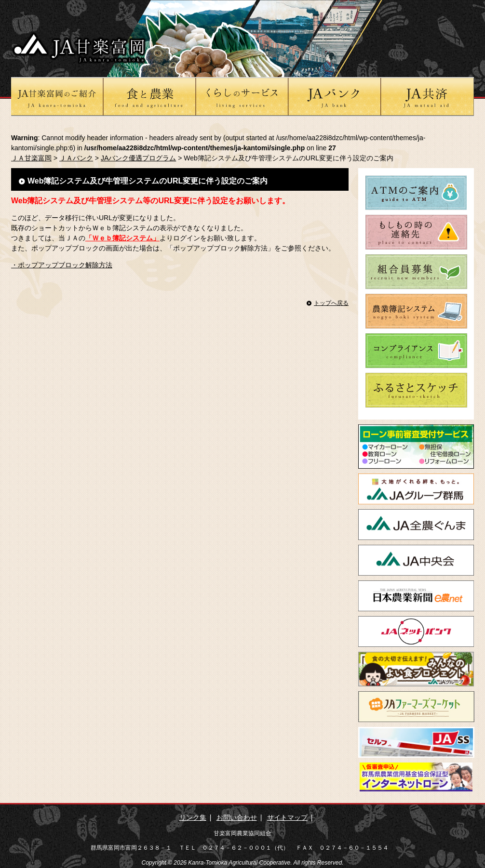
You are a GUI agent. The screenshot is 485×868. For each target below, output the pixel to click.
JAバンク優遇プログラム (138, 158)
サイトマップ (287, 817)
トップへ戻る (331, 303)
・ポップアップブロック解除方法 (62, 265)
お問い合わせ (237, 817)
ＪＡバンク (76, 158)
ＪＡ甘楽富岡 (31, 158)
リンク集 (193, 817)
